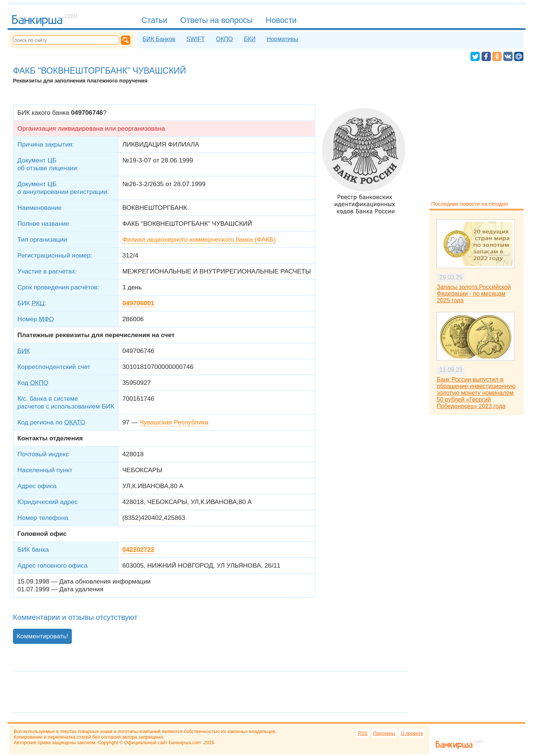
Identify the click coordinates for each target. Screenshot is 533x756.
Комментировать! (42, 636)
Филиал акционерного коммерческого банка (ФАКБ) (199, 239)
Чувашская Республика (174, 422)
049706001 (138, 303)
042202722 (138, 550)
